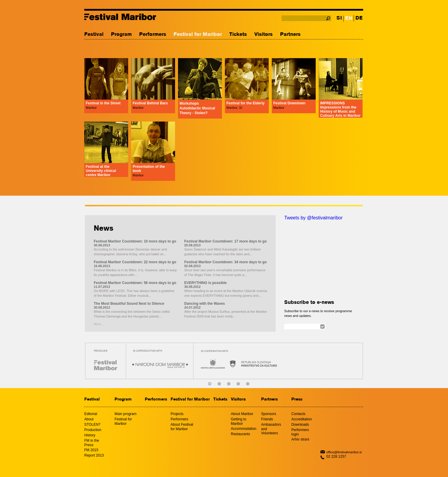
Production (93, 430)
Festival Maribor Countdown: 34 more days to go (225, 262)
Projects (177, 414)
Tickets (238, 35)
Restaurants (240, 434)
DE (359, 18)
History (90, 435)
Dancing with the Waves (205, 304)
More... (99, 324)
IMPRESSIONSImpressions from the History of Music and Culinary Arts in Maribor (340, 109)
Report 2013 (94, 455)
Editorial (91, 414)
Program (121, 35)
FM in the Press (92, 443)
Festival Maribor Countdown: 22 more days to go (135, 262)
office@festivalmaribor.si (344, 452)
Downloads (300, 425)
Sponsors (269, 414)
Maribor (91, 108)
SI (339, 18)
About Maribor (242, 414)
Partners (290, 35)
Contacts (298, 414)
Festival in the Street (103, 103)
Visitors (263, 35)
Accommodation (244, 429)
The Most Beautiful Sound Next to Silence (129, 304)
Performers (153, 35)
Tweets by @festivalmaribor (313, 218)
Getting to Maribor (239, 421)
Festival (94, 35)
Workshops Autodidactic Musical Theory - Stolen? (197, 108)
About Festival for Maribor (182, 427)
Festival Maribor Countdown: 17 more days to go (225, 241)
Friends (267, 419)
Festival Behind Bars (150, 103)
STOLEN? (92, 425)
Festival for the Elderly (246, 103)
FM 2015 (91, 450)
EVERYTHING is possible (205, 283)
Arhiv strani (300, 439)
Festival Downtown (289, 103)
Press (297, 399)
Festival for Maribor (198, 35)
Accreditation (302, 419)
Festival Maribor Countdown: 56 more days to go (135, 283)
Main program (125, 414)
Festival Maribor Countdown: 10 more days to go (135, 241)
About (89, 419)
